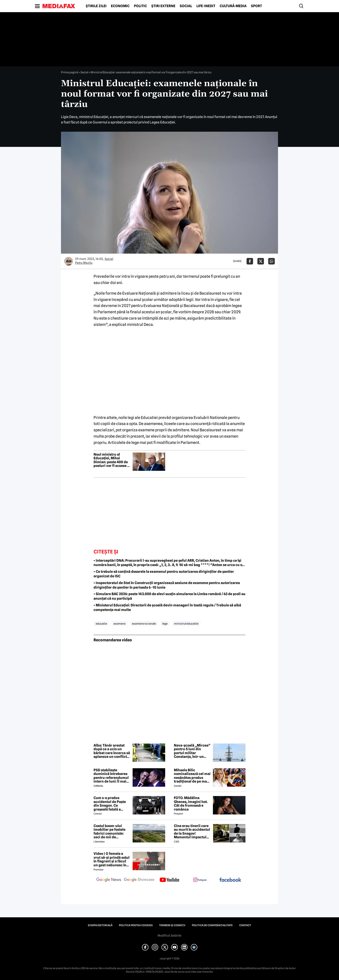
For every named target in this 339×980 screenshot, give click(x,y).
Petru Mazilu (84, 263)
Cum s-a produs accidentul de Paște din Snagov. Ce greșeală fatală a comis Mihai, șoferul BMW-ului (110, 804)
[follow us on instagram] (200, 880)
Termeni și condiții (172, 925)
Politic (140, 6)
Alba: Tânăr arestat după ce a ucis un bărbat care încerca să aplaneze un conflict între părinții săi (112, 751)
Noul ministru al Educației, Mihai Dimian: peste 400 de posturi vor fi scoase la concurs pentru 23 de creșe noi (112, 460)
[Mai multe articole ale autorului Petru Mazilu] (69, 261)
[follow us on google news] (109, 880)
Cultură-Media (233, 6)
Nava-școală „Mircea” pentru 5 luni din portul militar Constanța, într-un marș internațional (192, 751)
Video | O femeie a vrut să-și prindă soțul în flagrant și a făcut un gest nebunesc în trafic (112, 859)
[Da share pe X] (261, 261)
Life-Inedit (206, 6)
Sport (256, 6)
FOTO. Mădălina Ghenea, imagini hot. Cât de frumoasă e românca (191, 804)
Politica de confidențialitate (212, 925)
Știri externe (163, 6)
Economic (120, 6)
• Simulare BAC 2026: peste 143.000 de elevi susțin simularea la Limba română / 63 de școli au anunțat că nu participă (169, 596)
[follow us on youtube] (169, 880)
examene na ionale (144, 624)
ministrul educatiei (186, 624)
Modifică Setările (169, 936)
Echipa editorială (100, 925)
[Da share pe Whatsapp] (272, 261)
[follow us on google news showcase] (139, 880)
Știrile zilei (96, 6)
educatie (101, 624)
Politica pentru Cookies (136, 925)
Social (186, 6)
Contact (245, 925)
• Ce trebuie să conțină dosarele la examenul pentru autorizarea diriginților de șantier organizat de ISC (164, 574)
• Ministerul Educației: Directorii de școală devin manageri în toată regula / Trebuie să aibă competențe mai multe (167, 607)
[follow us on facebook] (230, 880)
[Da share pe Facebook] (250, 261)
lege (165, 624)
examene (119, 624)
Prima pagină (70, 72)
